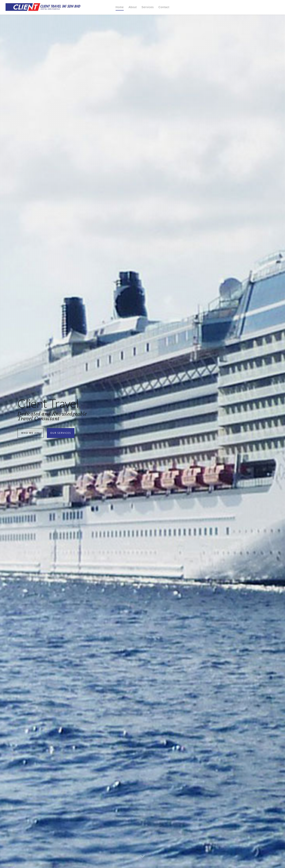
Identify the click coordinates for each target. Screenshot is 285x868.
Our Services (61, 461)
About (133, 7)
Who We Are (31, 461)
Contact (164, 7)
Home (120, 7)
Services (148, 7)
